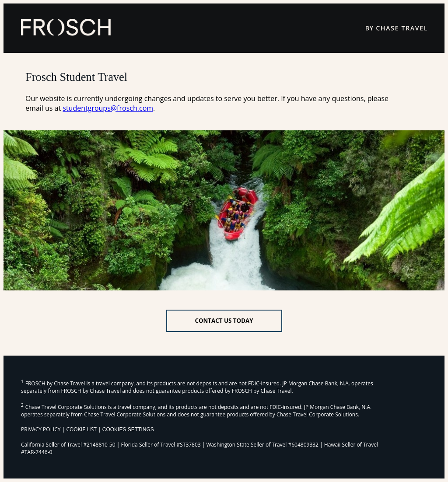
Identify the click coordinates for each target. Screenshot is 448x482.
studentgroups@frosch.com (108, 108)
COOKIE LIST (81, 429)
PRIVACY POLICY (41, 429)
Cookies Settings (128, 430)
